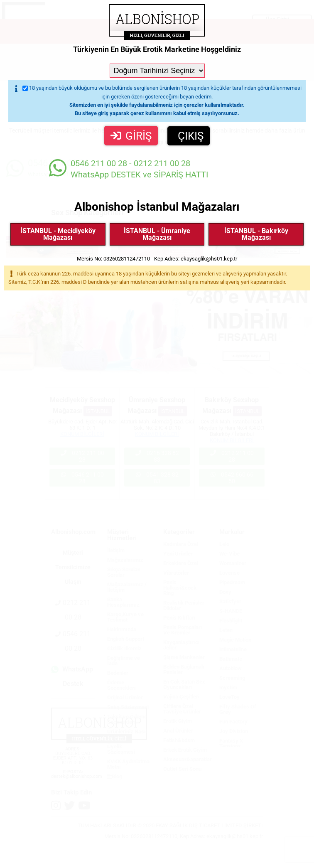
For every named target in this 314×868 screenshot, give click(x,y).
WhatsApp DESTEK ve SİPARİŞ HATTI (129, 169)
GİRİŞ (131, 136)
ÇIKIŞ (191, 136)
